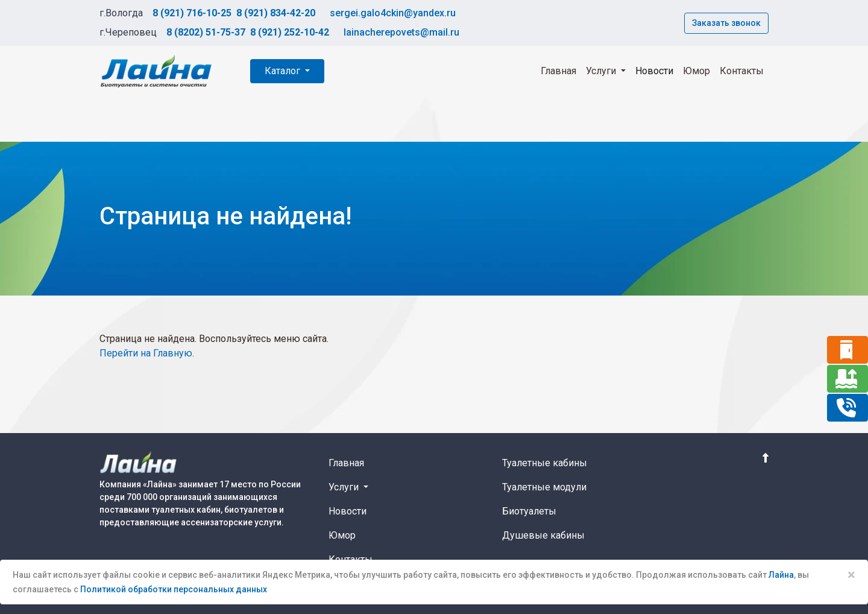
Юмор (697, 71)
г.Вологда (121, 13)
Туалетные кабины (545, 463)
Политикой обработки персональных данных (174, 589)
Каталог (284, 71)
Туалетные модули (544, 487)
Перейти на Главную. (147, 353)
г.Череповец (128, 32)
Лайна (781, 575)
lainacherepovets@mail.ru (401, 32)
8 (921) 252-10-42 (290, 32)
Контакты (742, 71)
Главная (558, 71)
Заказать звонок (726, 23)
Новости (654, 71)
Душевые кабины (543, 535)
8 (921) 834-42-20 (276, 13)
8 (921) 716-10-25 (192, 13)
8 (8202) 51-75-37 (206, 32)
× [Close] (851, 575)
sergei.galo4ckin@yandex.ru (393, 13)
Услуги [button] (602, 71)
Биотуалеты (529, 511)
